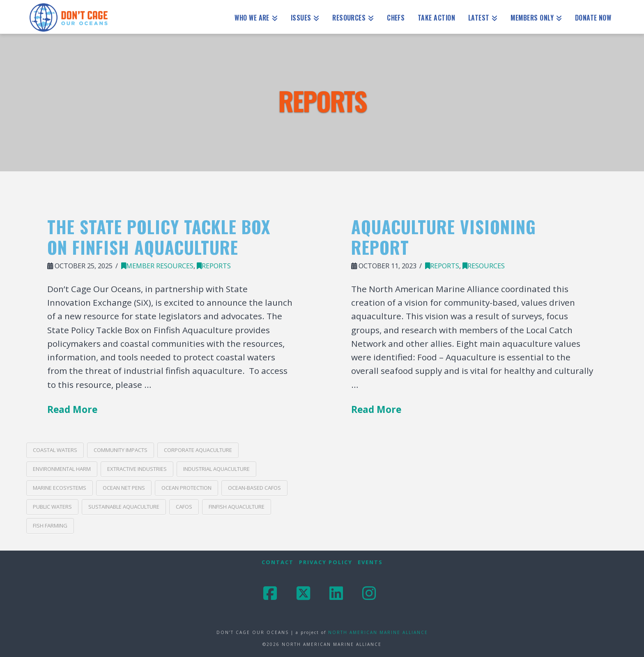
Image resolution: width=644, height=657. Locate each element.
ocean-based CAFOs (254, 488)
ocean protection (186, 488)
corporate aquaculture (198, 450)
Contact (278, 562)
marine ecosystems (60, 488)
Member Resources (157, 266)
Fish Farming (50, 526)
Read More (72, 409)
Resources (484, 266)
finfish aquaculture (237, 507)
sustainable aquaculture (124, 507)
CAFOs (184, 507)
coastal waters (55, 450)
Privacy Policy (326, 562)
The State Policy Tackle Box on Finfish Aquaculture (159, 237)
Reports (214, 266)
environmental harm (62, 469)
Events (370, 562)
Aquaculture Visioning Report (444, 237)
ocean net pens (124, 488)
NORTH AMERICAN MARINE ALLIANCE (378, 632)
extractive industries (137, 469)
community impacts (121, 450)
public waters (52, 507)
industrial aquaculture (216, 469)
